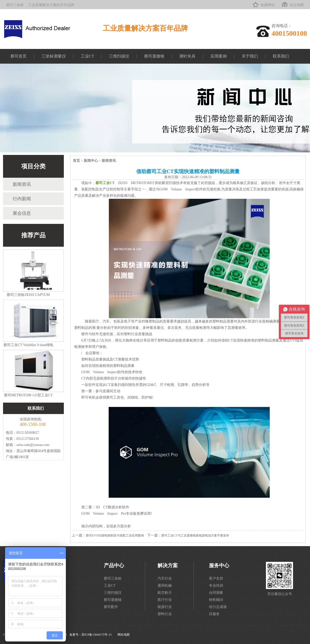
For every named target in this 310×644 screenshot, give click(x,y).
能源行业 (165, 607)
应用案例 (219, 56)
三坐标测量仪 (54, 56)
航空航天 (165, 593)
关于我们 (250, 56)
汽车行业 (165, 578)
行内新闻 (22, 199)
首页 (76, 161)
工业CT (87, 56)
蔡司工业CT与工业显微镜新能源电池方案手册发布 (195, 535)
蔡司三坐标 (15, 5)
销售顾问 (216, 600)
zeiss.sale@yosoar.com (33, 445)
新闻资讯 (22, 184)
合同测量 (216, 593)
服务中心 (219, 565)
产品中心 (114, 565)
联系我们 (281, 56)
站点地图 (292, 5)
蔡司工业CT (105, 183)
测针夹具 (187, 56)
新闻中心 (91, 161)
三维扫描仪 (119, 56)
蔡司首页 (18, 56)
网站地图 (124, 635)
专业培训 (216, 586)
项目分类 (33, 166)
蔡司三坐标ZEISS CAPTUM (28, 295)
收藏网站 (263, 5)
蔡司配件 (111, 607)
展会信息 (22, 213)
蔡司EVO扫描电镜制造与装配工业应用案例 (115, 535)
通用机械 (165, 586)
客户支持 (216, 578)
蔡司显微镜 (154, 56)
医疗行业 (165, 600)
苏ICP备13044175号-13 (97, 635)
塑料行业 (165, 614)
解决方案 (168, 565)
